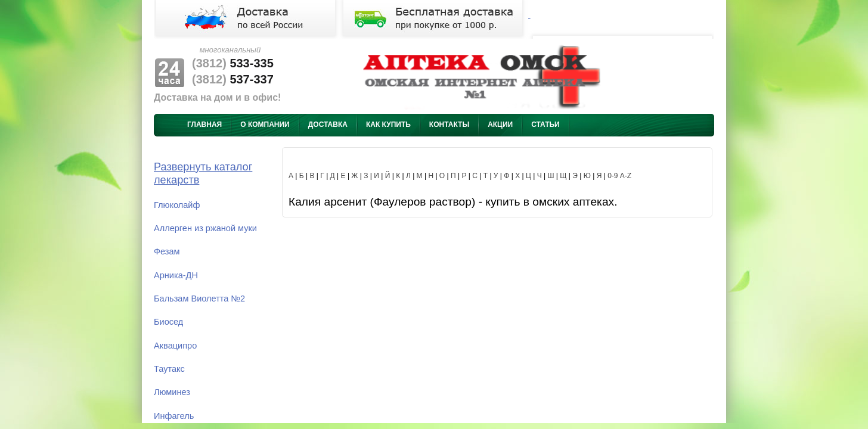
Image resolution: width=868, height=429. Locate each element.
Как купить (388, 125)
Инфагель (174, 416)
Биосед (168, 322)
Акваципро (175, 346)
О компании (265, 125)
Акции (500, 125)
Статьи (545, 125)
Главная (204, 125)
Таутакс (169, 369)
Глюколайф (177, 205)
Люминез (172, 392)
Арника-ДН (176, 275)
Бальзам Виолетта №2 (199, 299)
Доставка (328, 125)
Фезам (167, 251)
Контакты (449, 125)
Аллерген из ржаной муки (205, 228)
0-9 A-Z (619, 176)
